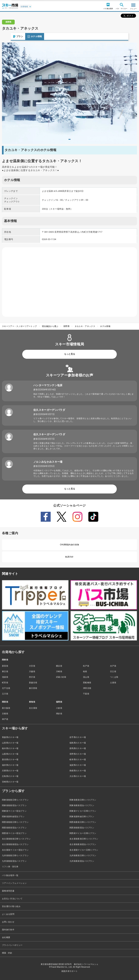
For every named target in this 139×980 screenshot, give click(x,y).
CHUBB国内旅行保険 (69, 545)
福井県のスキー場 (10, 765)
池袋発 (5, 677)
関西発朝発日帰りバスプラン (15, 822)
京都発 (5, 714)
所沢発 (32, 677)
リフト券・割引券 (10, 867)
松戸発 (86, 666)
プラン (7, 36)
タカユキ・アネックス (85, 326)
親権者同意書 (8, 891)
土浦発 (113, 683)
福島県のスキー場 (78, 743)
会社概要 (6, 937)
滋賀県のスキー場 (78, 765)
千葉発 (86, 694)
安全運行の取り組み (11, 906)
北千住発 (6, 688)
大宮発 (32, 666)
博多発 (59, 714)
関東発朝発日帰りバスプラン (15, 800)
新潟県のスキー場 (10, 759)
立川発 (5, 694)
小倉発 (59, 708)
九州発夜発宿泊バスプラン (82, 861)
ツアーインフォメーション (14, 883)
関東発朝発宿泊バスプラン (14, 805)
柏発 (85, 671)
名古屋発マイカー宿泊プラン (15, 850)
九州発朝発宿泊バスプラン (14, 861)
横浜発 (59, 666)
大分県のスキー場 (78, 776)
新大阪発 (6, 708)
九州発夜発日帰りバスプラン (83, 855)
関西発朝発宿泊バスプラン (82, 828)
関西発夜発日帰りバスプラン (83, 822)
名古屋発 (33, 708)
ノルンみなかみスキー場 (48, 462)
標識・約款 (7, 953)
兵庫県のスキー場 (10, 771)
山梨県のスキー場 (10, 754)
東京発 (5, 671)
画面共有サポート (70, 971)
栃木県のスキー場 (10, 748)
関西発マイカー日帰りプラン (83, 833)
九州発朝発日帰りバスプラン (15, 855)
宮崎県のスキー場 (10, 782)
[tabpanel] (69, 93)
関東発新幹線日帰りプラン (82, 817)
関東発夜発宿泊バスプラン (82, 805)
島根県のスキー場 (78, 771)
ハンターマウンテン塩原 (48, 385)
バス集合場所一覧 (10, 875)
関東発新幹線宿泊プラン (13, 817)
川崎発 (59, 671)
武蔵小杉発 (61, 677)
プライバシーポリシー (12, 945)
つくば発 (114, 677)
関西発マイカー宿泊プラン (14, 833)
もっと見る (70, 354)
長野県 (66, 326)
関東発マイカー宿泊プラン (14, 811)
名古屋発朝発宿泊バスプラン (15, 844)
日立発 (113, 671)
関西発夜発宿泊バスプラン (14, 828)
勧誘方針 (69, 557)
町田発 (5, 683)
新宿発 (5, 666)
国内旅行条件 (8, 930)
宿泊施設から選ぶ (50, 326)
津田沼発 (87, 688)
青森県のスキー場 (10, 737)
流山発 (86, 677)
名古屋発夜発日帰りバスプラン (84, 839)
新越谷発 (33, 683)
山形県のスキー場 (10, 743)
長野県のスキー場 (78, 754)
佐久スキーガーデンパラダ (49, 410)
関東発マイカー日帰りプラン (83, 811)
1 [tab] (69, 139)
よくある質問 (8, 914)
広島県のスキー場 (10, 776)
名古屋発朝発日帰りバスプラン (16, 839)
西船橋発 (87, 683)
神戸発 (5, 719)
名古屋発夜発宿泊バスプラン (83, 844)
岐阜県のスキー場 (78, 759)
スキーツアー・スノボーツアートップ (19, 326)
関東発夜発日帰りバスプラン (83, 800)
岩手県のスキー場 (78, 737)
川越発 (32, 671)
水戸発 (113, 666)
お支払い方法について (12, 899)
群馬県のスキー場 (78, 748)
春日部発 (33, 688)
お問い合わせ (8, 922)
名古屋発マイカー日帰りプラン (84, 850)
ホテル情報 (24, 36)
